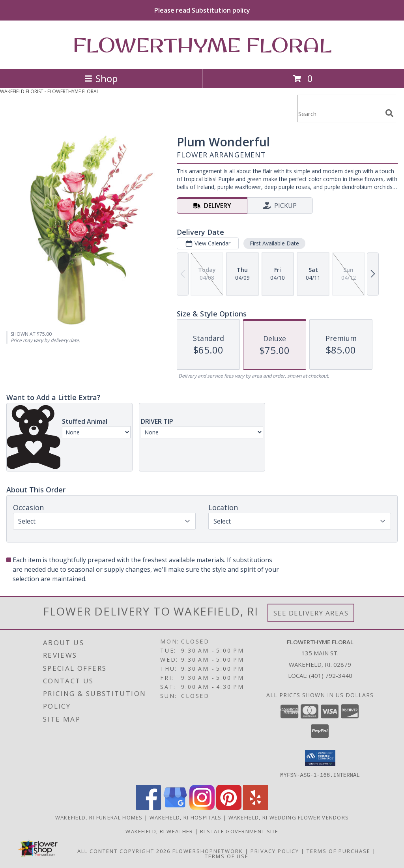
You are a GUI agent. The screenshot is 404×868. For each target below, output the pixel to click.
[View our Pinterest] (229, 807)
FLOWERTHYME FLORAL (202, 45)
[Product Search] (340, 113)
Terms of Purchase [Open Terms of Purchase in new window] (339, 851)
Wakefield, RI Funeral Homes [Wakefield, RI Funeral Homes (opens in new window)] (99, 817)
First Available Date (274, 243)
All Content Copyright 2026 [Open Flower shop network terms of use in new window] (124, 851)
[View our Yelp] (256, 807)
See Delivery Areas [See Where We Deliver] (311, 613)
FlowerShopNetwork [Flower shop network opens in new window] (208, 851)
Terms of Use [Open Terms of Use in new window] (227, 856)
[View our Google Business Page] (175, 807)
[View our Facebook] (148, 807)
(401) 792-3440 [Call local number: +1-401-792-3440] (331, 675)
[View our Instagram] (202, 807)
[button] (320, 758)
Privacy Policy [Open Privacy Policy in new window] (275, 851)
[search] (389, 113)
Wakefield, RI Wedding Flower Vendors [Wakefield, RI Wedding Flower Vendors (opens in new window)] (289, 817)
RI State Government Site (239, 831)
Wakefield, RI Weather (159, 831)
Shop (101, 78)
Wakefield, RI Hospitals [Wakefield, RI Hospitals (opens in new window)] (186, 817)
